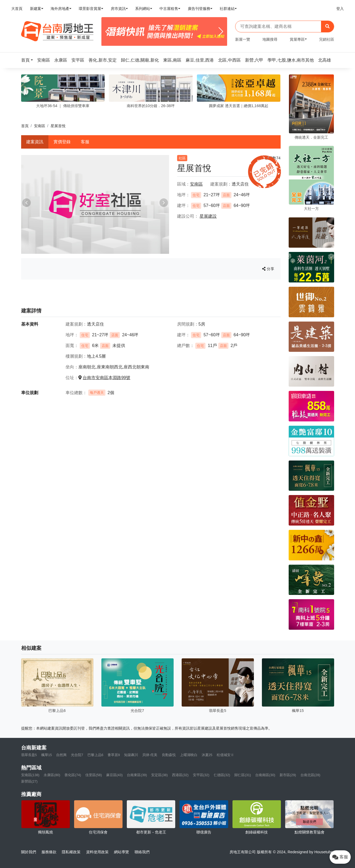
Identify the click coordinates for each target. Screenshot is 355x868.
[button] (29, 60)
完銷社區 (327, 39)
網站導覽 (121, 852)
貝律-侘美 (150, 755)
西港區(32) (180, 775)
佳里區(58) (94, 775)
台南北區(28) (310, 775)
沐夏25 (207, 755)
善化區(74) (73, 775)
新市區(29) (288, 775)
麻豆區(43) (114, 775)
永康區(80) (52, 775)
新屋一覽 (243, 39)
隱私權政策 (71, 852)
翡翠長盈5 (29, 755)
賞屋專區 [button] (297, 39)
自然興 (61, 755)
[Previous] (108, 32)
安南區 (40, 126)
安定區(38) (159, 775)
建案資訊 (35, 142)
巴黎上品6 (95, 755)
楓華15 (47, 755)
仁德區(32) (222, 775)
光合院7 (77, 755)
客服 (85, 142)
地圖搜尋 (270, 39)
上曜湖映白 (189, 755)
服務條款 (49, 852)
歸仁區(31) (243, 775)
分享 (268, 269)
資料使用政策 (97, 852)
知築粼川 (131, 755)
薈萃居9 (114, 755)
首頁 (25, 126)
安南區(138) (30, 775)
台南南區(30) (265, 775)
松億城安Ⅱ (225, 755)
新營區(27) (29, 781)
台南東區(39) (137, 775)
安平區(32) (201, 775)
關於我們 (29, 852)
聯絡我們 (142, 852)
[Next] (221, 32)
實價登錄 (62, 142)
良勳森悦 (169, 755)
